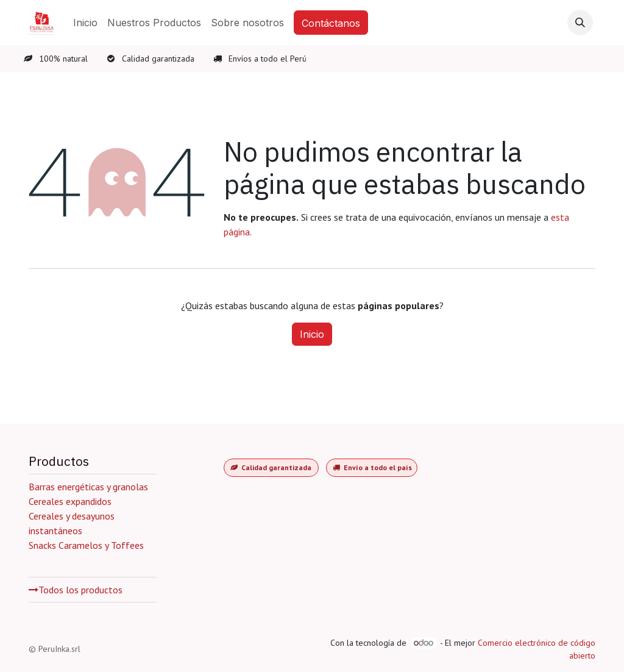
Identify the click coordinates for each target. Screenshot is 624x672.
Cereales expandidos (71, 501)
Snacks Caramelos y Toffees (86, 545)
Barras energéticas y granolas (88, 487)
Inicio (312, 334)
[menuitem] (85, 23)
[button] (580, 23)
